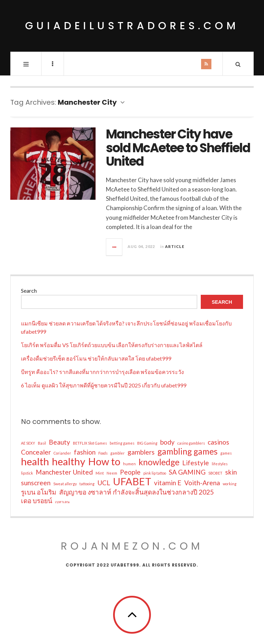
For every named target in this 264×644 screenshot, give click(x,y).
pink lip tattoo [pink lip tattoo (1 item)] (155, 473)
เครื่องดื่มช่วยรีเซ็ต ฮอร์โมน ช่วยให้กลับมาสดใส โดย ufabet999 (96, 358)
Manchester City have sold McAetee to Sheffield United (178, 148)
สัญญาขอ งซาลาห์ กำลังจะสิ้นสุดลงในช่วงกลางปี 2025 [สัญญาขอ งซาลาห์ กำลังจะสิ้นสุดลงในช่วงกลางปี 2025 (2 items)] (136, 492)
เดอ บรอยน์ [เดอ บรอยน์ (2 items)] (37, 501)
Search (29, 290)
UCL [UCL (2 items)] (104, 483)
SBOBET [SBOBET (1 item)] (215, 473)
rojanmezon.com (132, 546)
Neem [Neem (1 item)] (112, 473)
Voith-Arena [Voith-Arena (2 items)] (202, 483)
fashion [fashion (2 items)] (85, 452)
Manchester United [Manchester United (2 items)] (64, 472)
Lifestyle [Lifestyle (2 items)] (196, 463)
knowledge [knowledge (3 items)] (159, 462)
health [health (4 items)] (35, 461)
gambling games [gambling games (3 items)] (188, 451)
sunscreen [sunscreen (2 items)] (36, 483)
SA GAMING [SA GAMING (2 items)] (187, 472)
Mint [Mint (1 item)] (100, 473)
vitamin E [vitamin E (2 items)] (168, 483)
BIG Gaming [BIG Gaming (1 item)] (147, 443)
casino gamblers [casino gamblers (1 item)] (191, 443)
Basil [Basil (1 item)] (42, 443)
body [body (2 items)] (167, 442)
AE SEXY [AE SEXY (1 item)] (28, 443)
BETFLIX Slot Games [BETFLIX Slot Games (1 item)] (90, 443)
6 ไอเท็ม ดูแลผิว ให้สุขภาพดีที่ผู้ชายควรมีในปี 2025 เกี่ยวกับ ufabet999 (104, 385)
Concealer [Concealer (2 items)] (36, 452)
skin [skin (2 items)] (231, 472)
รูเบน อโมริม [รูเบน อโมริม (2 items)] (39, 492)
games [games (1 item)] (226, 453)
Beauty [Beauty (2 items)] (59, 442)
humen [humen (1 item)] (129, 464)
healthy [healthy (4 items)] (69, 461)
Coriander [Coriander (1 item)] (62, 453)
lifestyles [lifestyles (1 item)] (220, 464)
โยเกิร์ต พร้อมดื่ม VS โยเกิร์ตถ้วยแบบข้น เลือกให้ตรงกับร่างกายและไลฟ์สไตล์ (112, 345)
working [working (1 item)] (230, 484)
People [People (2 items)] (130, 472)
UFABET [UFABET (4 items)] (132, 481)
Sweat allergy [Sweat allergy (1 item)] (65, 484)
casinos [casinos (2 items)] (218, 442)
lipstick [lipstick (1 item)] (27, 473)
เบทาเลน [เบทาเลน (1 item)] (62, 502)
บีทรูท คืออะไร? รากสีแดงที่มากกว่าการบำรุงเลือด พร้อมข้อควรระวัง (102, 372)
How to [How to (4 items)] (104, 461)
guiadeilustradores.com (132, 26)
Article (175, 246)
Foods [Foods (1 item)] (103, 453)
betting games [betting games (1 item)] (122, 443)
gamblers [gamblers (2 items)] (141, 452)
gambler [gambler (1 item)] (118, 453)
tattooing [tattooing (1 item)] (87, 484)
